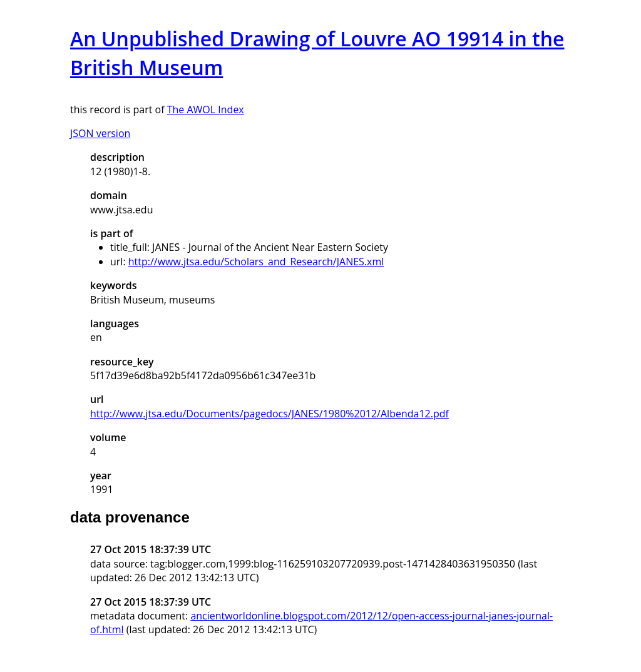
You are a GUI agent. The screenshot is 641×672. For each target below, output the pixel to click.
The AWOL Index (206, 109)
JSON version (100, 133)
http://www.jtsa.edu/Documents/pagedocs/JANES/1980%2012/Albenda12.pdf (269, 414)
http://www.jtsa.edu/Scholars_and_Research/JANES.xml (256, 262)
